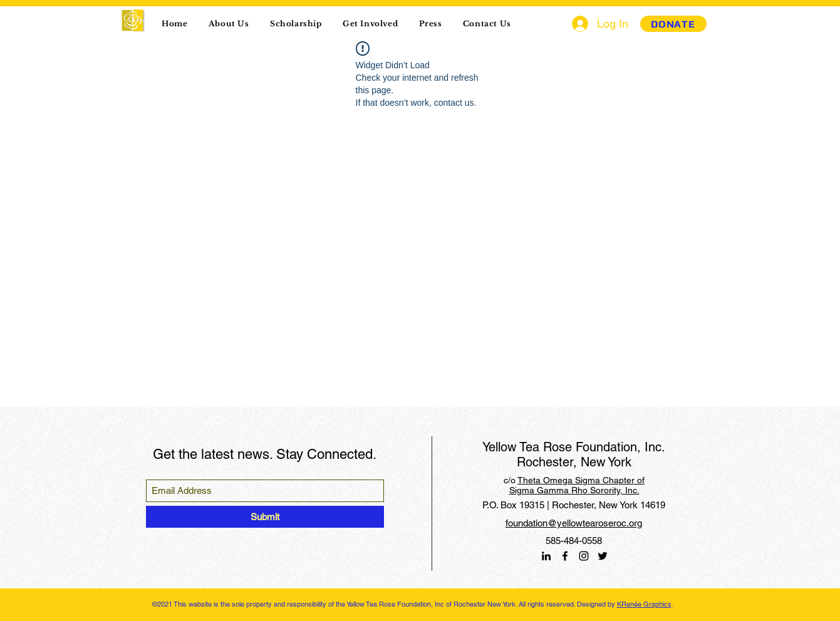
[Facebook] (565, 556)
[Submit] (265, 517)
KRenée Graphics (644, 604)
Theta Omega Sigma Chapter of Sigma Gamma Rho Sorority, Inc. (577, 485)
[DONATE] (673, 24)
